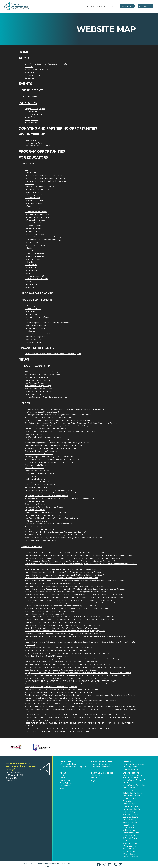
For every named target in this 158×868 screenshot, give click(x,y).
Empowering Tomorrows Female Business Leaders (46, 496)
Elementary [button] (96, 775)
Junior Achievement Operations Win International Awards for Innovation (54, 583)
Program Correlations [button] (101, 767)
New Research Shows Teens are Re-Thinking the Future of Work (51, 518)
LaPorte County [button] (130, 820)
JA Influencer (30, 331)
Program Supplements (37, 300)
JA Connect (30, 320)
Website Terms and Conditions (37, 70)
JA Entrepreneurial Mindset (36, 212)
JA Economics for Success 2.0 (37, 209)
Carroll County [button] (129, 788)
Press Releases (32, 546)
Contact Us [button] (11, 778)
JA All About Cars (32, 173)
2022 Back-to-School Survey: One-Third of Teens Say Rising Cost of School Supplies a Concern (63, 538)
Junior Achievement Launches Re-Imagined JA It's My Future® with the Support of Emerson (63, 572)
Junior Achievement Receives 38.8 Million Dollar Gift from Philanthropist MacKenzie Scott (62, 578)
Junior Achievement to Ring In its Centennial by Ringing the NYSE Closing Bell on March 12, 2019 (64, 575)
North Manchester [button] (131, 833)
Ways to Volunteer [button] (68, 764)
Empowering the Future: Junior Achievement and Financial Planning (53, 493)
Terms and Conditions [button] (29, 863)
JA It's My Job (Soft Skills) (35, 245)
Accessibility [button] (56, 863)
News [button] (62, 789)
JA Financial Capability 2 (35, 228)
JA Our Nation (30, 268)
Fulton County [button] (129, 801)
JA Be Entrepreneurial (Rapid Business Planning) (45, 178)
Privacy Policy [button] (45, 863)
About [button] (63, 773)
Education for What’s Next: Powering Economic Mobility (48, 417)
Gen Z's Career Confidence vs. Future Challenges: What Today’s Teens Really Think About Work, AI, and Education (71, 423)
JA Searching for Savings (35, 328)
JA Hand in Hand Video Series (37, 317)
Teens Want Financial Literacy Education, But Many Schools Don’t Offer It (55, 445)
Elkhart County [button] (129, 798)
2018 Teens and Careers (34, 383)
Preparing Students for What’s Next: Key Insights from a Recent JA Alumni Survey (58, 415)
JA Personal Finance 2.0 (35, 276)
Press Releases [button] (66, 783)
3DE (26, 170)
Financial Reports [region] (130, 769)
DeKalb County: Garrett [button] (133, 793)
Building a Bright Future (35, 501)
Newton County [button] (130, 828)
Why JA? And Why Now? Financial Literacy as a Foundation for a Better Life (56, 532)
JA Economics (30, 206)
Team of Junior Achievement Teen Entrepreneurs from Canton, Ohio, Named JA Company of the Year (67, 653)
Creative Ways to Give (34, 114)
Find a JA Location (130, 857)
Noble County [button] (129, 830)
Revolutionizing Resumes (35, 504)
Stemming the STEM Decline (37, 465)
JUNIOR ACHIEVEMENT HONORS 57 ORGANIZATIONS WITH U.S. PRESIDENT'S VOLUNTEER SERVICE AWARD (70, 681)
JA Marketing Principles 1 (35, 254)
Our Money (29, 287)
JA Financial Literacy (33, 231)
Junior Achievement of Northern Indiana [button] (133, 776)
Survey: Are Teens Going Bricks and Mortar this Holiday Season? (51, 687)
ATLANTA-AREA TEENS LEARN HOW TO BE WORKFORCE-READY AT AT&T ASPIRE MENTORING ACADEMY (69, 617)
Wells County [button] (128, 849)
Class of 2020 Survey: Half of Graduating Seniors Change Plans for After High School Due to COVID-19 (66, 553)
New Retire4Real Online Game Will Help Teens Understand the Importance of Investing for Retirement (67, 608)
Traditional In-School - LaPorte (37, 146)
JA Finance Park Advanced (36, 223)
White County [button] (129, 851)
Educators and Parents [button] (103, 762)
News (114, 6)
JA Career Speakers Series (35, 195)
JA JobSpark (30, 248)
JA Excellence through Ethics (37, 214)
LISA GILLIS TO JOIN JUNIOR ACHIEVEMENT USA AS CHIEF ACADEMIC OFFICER (58, 731)
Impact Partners (31, 123)
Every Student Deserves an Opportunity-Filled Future (47, 64)
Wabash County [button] (130, 846)
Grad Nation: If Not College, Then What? (41, 451)
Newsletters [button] (65, 786)
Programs (102, 6)
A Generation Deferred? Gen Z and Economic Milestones (48, 397)
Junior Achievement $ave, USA (37, 334)
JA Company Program (34, 203)
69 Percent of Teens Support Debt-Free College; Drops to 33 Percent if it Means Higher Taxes (63, 569)
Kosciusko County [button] (130, 814)
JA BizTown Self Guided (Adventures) (40, 186)
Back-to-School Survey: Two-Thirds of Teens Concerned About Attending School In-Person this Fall (65, 592)
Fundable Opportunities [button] (133, 764)
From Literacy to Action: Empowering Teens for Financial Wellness (52, 459)
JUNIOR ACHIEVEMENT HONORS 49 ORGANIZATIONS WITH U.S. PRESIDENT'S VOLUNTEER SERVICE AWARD (71, 600)
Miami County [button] (129, 825)
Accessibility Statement (34, 75)
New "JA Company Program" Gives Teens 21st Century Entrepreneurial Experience (59, 692)
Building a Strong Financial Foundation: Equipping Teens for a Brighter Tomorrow (58, 443)
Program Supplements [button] (101, 764)
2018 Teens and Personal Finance (38, 389)
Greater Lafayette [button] (130, 806)
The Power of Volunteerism (36, 479)
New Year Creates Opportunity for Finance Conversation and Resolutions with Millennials (61, 703)
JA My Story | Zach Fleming (36, 521)
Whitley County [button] (130, 854)
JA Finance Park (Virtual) (35, 220)
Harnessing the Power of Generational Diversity (44, 507)
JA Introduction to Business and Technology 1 (43, 237)
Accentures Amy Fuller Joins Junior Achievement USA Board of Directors (55, 650)
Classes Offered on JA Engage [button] (73, 767)
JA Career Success (32, 198)
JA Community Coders (34, 201)
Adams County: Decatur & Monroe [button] (134, 781)
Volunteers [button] (65, 762)
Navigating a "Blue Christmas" (37, 487)
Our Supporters (31, 111)
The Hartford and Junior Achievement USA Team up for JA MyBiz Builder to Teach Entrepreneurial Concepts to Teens (73, 594)
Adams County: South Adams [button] (135, 785)
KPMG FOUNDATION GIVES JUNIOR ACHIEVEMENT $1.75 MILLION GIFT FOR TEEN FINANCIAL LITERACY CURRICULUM (75, 715)
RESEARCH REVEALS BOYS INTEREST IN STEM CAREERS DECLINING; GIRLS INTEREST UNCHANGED (68, 678)
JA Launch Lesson (32, 251)
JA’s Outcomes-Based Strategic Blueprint (42, 412)
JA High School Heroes (34, 234)
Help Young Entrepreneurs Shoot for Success (43, 473)
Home (81, 6)
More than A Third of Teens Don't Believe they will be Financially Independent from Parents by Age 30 (67, 586)
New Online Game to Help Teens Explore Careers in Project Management (55, 611)
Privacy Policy (30, 72)
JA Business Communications (37, 189)
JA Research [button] (65, 781)
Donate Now (127, 6)
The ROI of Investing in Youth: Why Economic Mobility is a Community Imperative (58, 420)
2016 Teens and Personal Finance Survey (41, 372)
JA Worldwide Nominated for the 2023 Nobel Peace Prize (49, 524)
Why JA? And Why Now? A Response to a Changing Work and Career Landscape (58, 535)
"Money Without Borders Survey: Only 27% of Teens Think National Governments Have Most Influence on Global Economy (75, 581)
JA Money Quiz (31, 311)
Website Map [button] (67, 863)
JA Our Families (31, 265)
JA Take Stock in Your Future (37, 279)
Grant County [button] (129, 804)
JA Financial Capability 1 (34, 226)
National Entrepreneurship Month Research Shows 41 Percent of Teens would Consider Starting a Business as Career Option (76, 597)
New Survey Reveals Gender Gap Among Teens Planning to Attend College (56, 698)
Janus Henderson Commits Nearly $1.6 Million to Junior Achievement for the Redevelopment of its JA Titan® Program (73, 659)
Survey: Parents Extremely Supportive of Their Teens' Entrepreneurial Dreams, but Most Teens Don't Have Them (71, 684)
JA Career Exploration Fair (35, 192)
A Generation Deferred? (35, 468)
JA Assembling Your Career (36, 325)
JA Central (29, 67)
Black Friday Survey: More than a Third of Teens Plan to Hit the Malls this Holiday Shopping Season (65, 631)
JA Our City (29, 262)
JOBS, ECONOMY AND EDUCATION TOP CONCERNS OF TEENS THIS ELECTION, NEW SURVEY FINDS (67, 729)
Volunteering (32, 134)
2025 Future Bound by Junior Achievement (43, 437)
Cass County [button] (128, 790)
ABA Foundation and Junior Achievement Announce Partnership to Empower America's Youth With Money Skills (71, 561)
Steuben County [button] (130, 843)
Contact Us (29, 78)
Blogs (26, 403)
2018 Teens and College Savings (38, 386)
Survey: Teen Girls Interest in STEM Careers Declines (46, 656)
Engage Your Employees (35, 109)
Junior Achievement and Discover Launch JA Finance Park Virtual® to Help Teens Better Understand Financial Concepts (75, 589)
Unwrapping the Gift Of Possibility (38, 482)
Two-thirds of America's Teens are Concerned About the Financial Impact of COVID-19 (60, 606)
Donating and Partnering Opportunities (58, 128)
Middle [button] (94, 778)
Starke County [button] (129, 841)
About (90, 6)
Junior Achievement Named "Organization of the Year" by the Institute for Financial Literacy (62, 625)
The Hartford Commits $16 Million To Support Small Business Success (53, 622)
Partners (28, 103)
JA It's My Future (32, 242)
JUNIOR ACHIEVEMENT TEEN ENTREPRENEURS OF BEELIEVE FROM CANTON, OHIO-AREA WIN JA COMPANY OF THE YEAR (78, 676)
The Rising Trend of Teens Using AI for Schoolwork (45, 512)
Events (25, 84)
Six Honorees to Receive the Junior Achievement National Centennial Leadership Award (61, 662)
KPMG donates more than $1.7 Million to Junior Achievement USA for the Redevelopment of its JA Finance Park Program (75, 667)
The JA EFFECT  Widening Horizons (40, 529)
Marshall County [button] (130, 822)
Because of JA (31, 476)
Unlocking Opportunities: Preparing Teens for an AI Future (49, 457)
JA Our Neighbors (32, 306)
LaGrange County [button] (130, 817)
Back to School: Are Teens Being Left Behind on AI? (46, 429)
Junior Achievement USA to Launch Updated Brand (46, 614)
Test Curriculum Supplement (37, 342)
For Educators (33, 157)
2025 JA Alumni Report (34, 394)
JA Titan (28, 282)
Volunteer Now (31, 140)
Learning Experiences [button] (102, 773)
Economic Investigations (35, 337)
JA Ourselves (30, 273)
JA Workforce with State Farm (37, 434)
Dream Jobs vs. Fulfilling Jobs (37, 471)
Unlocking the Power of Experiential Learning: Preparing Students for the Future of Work (61, 432)
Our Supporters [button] (130, 767)
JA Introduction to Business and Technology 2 (44, 240)
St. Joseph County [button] (131, 838)
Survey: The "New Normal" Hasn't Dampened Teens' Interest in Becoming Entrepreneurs (61, 628)
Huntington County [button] (131, 809)
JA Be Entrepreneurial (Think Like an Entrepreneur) (46, 181)
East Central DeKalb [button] (131, 796)
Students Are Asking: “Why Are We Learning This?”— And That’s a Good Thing (56, 426)
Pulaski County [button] (129, 836)
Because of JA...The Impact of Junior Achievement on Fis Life (50, 462)
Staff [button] (62, 775)
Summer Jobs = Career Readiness (39, 454)
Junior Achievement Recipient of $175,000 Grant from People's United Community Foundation (64, 690)
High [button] (93, 781)
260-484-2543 (12, 780)
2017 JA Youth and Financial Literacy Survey (42, 375)
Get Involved (146, 6)
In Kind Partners (31, 117)
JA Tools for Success (33, 284)
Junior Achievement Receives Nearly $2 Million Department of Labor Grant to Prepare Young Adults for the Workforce (74, 603)
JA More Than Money (34, 259)
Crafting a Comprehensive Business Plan (41, 485)
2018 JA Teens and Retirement (37, 380)
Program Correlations (37, 293)
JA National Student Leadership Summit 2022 (43, 540)
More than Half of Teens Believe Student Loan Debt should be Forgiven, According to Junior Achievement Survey (72, 664)
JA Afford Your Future (34, 339)
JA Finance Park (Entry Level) (37, 217)
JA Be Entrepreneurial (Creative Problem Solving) (45, 175)
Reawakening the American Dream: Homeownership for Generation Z (54, 448)
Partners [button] (127, 762)
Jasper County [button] (129, 812)
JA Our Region (31, 270)
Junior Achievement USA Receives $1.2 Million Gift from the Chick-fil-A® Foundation (59, 648)
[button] (93, 6)
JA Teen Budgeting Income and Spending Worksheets (47, 323)
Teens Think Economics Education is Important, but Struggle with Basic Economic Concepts (63, 634)
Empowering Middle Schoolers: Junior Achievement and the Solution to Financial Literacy (62, 499)
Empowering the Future (35, 510)
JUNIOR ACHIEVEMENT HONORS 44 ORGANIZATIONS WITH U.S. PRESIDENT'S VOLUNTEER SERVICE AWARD (71, 620)
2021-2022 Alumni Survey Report (38, 391)
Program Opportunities (42, 151)
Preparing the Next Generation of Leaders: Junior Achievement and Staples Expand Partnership (64, 409)
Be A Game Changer (33, 526)
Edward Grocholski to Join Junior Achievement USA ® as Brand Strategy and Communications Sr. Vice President (71, 701)
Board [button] (62, 778)
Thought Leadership (36, 366)
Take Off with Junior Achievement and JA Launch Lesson (48, 490)
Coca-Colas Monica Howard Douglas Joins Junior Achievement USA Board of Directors (61, 670)
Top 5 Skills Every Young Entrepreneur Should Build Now (48, 440)
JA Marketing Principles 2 (35, 256)
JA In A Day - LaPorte (33, 143)
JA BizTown (29, 184)
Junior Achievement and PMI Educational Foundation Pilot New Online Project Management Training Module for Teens (74, 558)
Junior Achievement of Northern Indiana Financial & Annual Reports (53, 354)
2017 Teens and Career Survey (37, 377)
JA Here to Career (32, 314)
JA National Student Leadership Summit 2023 (43, 515)
